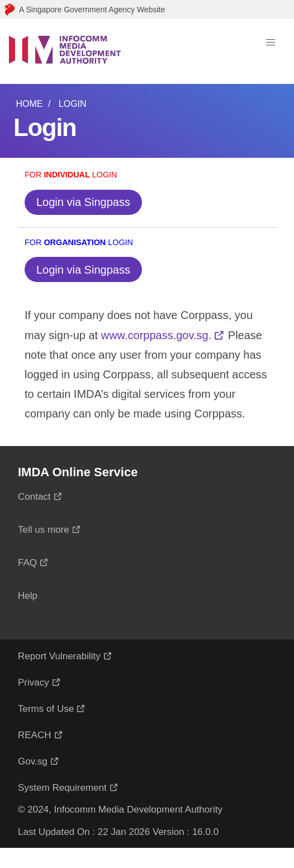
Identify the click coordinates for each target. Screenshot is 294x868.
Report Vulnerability (59, 656)
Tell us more (44, 530)
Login (73, 104)
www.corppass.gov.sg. (157, 335)
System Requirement (62, 788)
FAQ (27, 563)
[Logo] (65, 51)
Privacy (34, 682)
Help (28, 596)
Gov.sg (33, 761)
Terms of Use (46, 709)
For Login (71, 175)
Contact (34, 497)
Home (29, 104)
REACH (35, 735)
